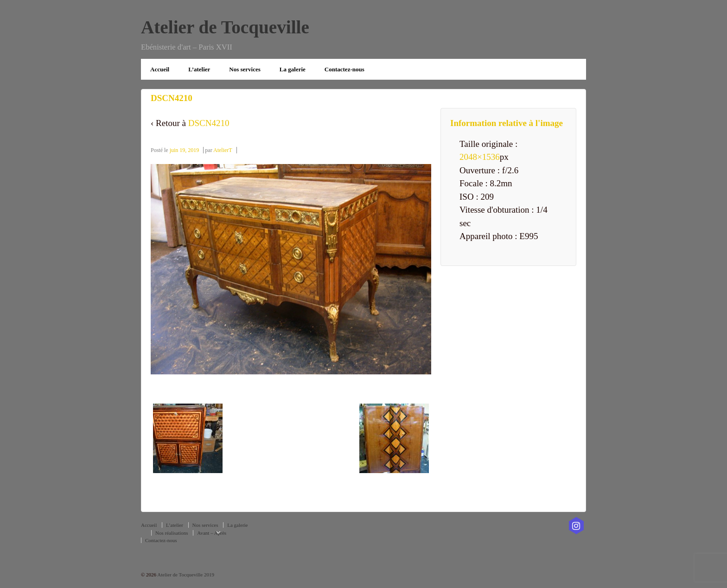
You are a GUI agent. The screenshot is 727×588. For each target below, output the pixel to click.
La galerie (293, 69)
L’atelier (199, 69)
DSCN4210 (209, 123)
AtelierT (223, 150)
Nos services (245, 69)
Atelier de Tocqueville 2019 (185, 575)
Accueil (160, 69)
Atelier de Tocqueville (225, 27)
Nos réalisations (172, 533)
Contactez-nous (344, 69)
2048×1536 (480, 157)
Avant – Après (212, 533)
